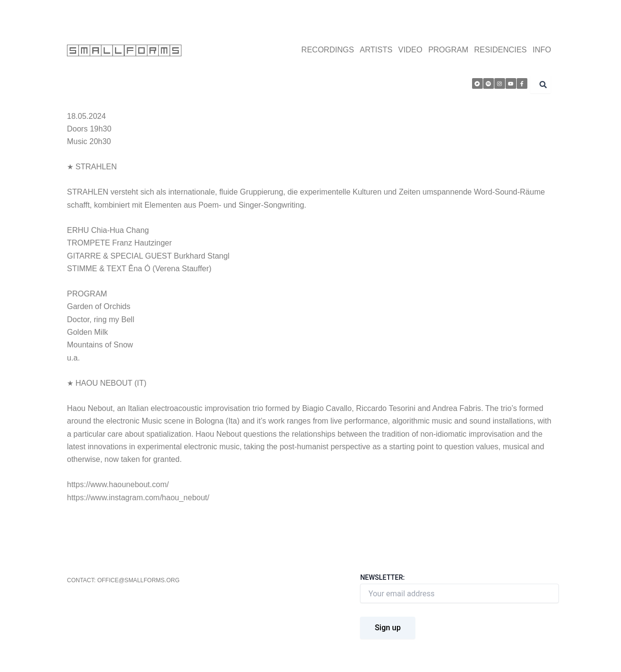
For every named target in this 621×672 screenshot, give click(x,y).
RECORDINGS (327, 50)
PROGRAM (449, 50)
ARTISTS (376, 50)
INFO (542, 50)
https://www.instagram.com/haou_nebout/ (138, 498)
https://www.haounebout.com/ (118, 484)
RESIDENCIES (500, 50)
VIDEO (410, 50)
